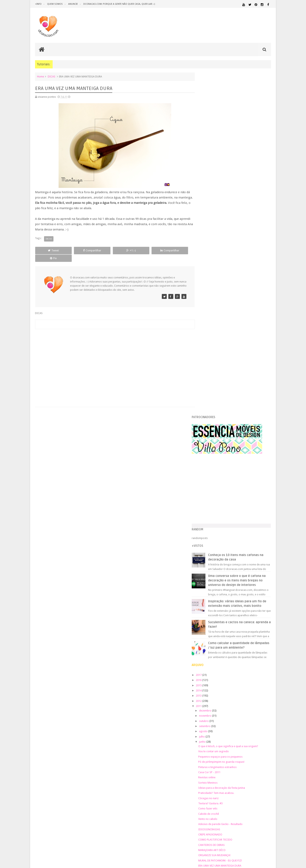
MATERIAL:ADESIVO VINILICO (219, 715)
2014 (208, 357)
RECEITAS (249, 738)
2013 (208, 362)
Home (41, 77)
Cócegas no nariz (217, 464)
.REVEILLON (218, 684)
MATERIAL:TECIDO (236, 726)
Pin (176, 250)
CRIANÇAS (231, 689)
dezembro (214, 377)
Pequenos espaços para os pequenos (229, 423)
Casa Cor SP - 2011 (218, 438)
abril (210, 564)
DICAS (52, 77)
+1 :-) (113, 250)
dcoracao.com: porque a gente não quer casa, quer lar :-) (118, 4)
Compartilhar (81, 250)
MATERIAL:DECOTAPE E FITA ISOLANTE (247, 718)
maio (211, 559)
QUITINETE (233, 738)
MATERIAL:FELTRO (211, 722)
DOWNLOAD (262, 697)
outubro (213, 387)
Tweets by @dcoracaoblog (216, 779)
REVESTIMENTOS (210, 742)
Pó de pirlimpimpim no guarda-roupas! (230, 428)
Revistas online (215, 443)
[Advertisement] (113, 355)
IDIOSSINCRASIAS (218, 495)
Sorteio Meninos (216, 449)
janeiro (212, 580)
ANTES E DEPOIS (235, 684)
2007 (208, 602)
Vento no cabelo (216, 485)
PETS (241, 730)
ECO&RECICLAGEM (213, 702)
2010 (208, 586)
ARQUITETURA (255, 684)
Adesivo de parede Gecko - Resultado (229, 490)
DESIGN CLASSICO (215, 697)
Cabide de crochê (217, 480)
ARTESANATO (208, 689)
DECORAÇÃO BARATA (215, 693)
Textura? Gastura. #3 (219, 469)
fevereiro (213, 575)
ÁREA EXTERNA (251, 746)
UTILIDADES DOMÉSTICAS (212, 746)
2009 (208, 592)
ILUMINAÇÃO (240, 711)
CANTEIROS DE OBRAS (220, 511)
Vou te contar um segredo (222, 417)
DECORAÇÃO (259, 689)
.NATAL (205, 684)
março (212, 569)
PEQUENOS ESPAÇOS (225, 730)
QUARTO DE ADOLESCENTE (243, 734)
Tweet (50, 250)
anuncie (73, 4)
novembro (214, 382)
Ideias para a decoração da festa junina (230, 454)
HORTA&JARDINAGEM (258, 707)
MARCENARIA (263, 711)
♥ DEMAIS (213, 547)
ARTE (268, 684)
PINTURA (252, 730)
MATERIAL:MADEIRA (234, 722)
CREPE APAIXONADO (219, 501)
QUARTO (220, 734)
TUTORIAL (263, 742)
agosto (212, 397)
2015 (208, 351)
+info (38, 4)
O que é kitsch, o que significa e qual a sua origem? (237, 412)
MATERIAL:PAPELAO (211, 726)
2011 (208, 372)
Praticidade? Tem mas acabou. (225, 459)
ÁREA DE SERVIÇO (234, 746)
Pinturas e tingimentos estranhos (226, 433)
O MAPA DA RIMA (217, 542)
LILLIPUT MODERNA (219, 537)
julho (211, 403)
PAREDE (206, 730)
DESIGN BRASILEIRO (258, 693)
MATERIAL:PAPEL (259, 722)
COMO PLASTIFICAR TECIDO (224, 506)
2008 (208, 597)
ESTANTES (253, 702)
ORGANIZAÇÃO (260, 726)
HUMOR (205, 711)
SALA (226, 742)
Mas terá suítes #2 (218, 552)
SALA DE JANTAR (242, 742)
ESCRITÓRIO (237, 702)
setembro (214, 392)
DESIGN (238, 693)
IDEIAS (221, 711)
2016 (208, 346)
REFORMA (266, 738)
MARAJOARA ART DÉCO (220, 516)
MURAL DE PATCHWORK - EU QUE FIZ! (229, 527)
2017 (208, 341)
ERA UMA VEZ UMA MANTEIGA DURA (228, 532)
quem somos (55, 4)
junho (211, 408)
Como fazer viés (216, 475)
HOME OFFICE (236, 707)
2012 (208, 367)
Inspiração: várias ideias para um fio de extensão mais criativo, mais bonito (243, 267)
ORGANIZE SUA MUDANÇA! (223, 521)
